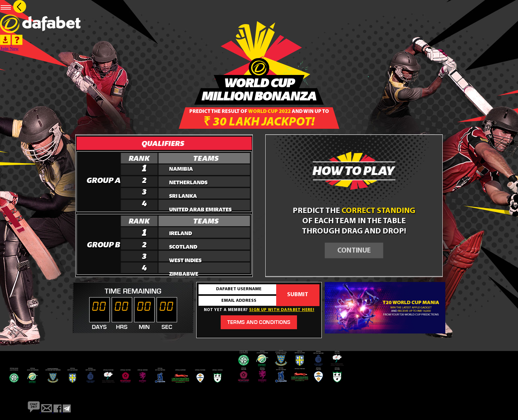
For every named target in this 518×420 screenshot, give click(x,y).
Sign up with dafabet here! (282, 310)
